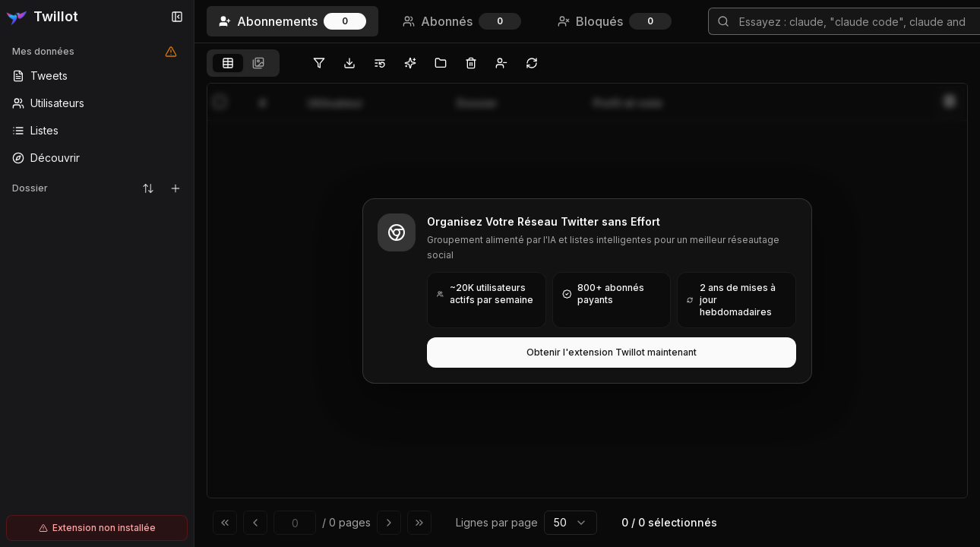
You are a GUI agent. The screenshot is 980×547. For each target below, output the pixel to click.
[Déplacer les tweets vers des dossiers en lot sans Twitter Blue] (441, 63)
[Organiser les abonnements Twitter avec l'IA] (410, 63)
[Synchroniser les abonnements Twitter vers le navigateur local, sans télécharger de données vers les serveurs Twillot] (532, 63)
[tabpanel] (587, 312)
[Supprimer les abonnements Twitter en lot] (471, 63)
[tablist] (243, 63)
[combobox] (571, 523)
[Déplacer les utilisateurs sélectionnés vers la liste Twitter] (380, 63)
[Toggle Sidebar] (194, 273)
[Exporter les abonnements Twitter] (349, 63)
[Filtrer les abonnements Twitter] (319, 63)
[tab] (228, 63)
